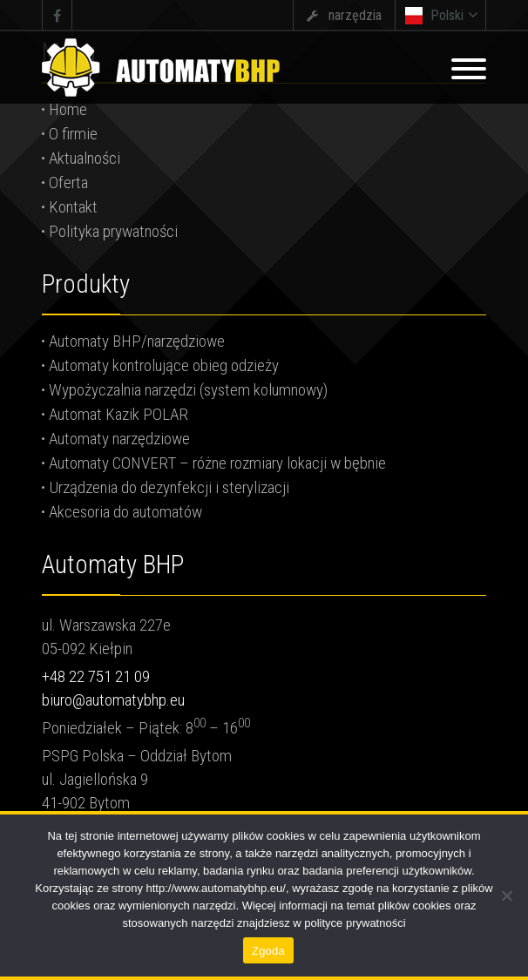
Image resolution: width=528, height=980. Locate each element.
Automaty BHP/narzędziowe (137, 341)
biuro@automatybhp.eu (113, 700)
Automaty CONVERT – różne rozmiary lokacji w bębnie (217, 463)
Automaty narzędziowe (119, 439)
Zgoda (268, 951)
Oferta (68, 182)
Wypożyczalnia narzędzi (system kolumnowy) (188, 390)
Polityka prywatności (113, 231)
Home (68, 109)
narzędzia (355, 15)
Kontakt (73, 207)
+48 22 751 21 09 (96, 676)
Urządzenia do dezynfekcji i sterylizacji (169, 487)
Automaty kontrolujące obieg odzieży (164, 365)
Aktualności (85, 158)
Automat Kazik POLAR (118, 414)
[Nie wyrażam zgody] (506, 896)
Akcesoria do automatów (125, 512)
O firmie (73, 134)
